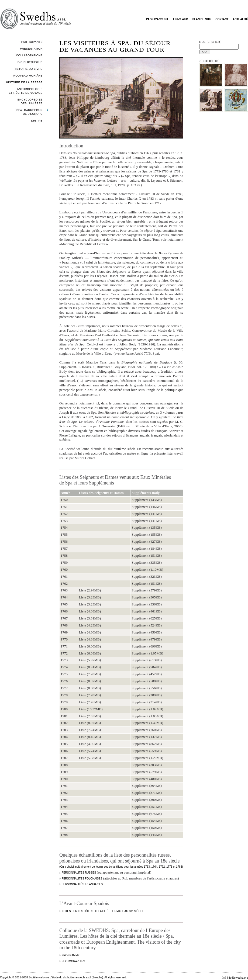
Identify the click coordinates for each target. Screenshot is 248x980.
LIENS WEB (181, 19)
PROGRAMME (70, 955)
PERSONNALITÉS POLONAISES (82, 879)
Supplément (140, 500)
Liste (82, 590)
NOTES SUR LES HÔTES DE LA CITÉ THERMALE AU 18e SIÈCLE (103, 911)
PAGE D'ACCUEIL (157, 19)
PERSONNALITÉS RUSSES (79, 873)
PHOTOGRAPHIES (73, 961)
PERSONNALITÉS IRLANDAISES (82, 884)
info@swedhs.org (235, 978)
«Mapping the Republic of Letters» (84, 244)
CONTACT (222, 19)
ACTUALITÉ (240, 19)
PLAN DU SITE (202, 19)
